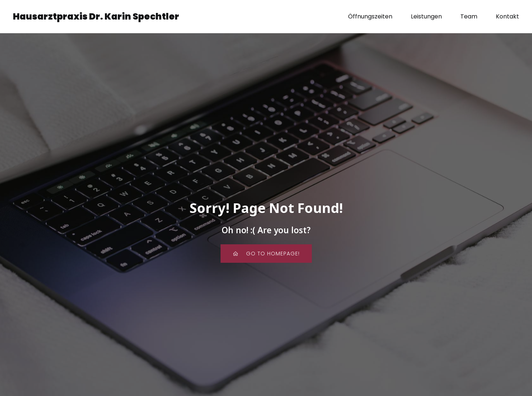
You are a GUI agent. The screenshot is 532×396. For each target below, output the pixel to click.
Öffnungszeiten (370, 16)
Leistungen (426, 16)
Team (469, 16)
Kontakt (507, 16)
